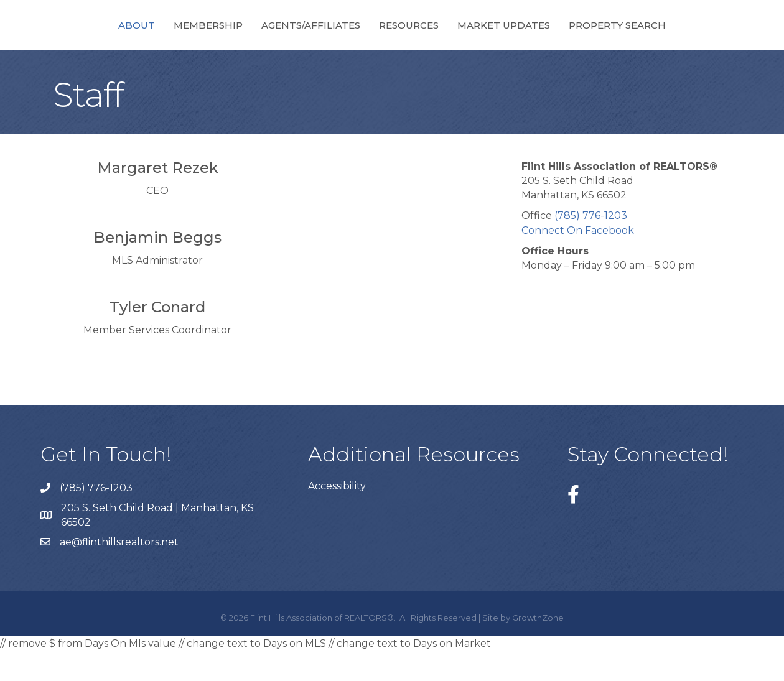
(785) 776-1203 (591, 246)
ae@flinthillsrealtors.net (119, 572)
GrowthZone (538, 648)
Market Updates (560, 39)
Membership (152, 39)
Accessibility (337, 517)
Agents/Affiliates (255, 39)
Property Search (674, 39)
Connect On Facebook (578, 261)
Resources (465, 39)
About (81, 39)
